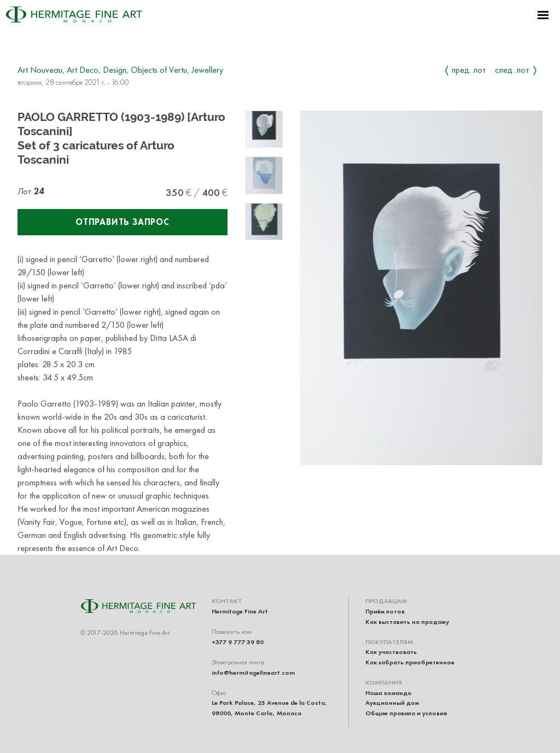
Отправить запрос (122, 222)
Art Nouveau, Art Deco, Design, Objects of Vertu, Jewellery (120, 70)
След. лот (512, 70)
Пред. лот (469, 70)
